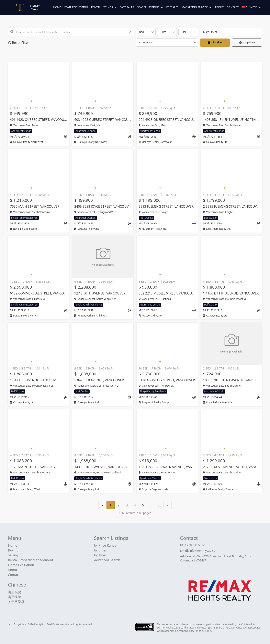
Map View (247, 42)
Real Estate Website (58, 624)
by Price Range (105, 545)
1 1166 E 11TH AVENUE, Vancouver (231, 293)
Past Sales (127, 7)
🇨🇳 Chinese (249, 7)
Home (57, 7)
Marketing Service (195, 7)
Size (184, 32)
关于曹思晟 (16, 602)
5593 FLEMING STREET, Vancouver (166, 206)
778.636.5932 (196, 545)
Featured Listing (76, 7)
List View (215, 42)
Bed (142, 32)
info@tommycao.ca (202, 551)
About (219, 7)
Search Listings (148, 7)
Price (164, 32)
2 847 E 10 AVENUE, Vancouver (99, 380)
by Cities (100, 550)
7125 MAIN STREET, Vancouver (35, 467)
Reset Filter (19, 43)
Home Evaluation (21, 565)
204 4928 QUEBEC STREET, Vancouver (167, 120)
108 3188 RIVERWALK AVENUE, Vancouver (167, 467)
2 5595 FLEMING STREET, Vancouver (232, 206)
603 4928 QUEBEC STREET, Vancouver (103, 120)
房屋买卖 (14, 592)
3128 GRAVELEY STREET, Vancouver (167, 380)
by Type (100, 555)
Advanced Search (107, 560)
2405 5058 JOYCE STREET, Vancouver (103, 206)
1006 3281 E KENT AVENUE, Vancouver (232, 380)
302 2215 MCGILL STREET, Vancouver (167, 293)
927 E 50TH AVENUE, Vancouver (100, 293)
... (151, 505)
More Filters (210, 32)
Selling (13, 555)
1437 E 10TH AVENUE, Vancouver (101, 467)
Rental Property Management (31, 560)
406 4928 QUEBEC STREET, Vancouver (38, 120)
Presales (172, 7)
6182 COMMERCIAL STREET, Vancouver (38, 293)
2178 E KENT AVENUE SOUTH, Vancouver (232, 467)
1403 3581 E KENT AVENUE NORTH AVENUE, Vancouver (232, 120)
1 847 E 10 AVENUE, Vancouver (35, 380)
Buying (13, 550)
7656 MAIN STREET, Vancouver (35, 206)
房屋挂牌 (14, 597)
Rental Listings (102, 7)
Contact (233, 7)
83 (159, 505)
